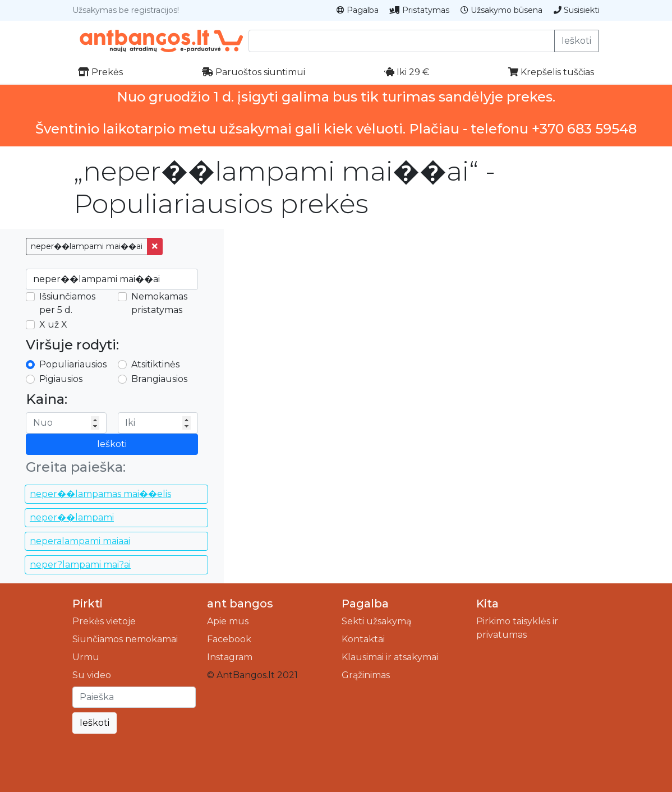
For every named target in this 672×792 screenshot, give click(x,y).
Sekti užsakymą (376, 621)
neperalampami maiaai (80, 541)
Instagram (230, 657)
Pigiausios (61, 379)
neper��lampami (72, 517)
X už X (53, 324)
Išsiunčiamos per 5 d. (67, 303)
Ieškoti (576, 41)
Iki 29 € (407, 72)
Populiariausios (73, 364)
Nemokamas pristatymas (159, 303)
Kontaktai (363, 639)
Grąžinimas (366, 675)
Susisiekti (577, 10)
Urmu (86, 657)
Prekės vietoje (104, 621)
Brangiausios (159, 379)
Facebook (229, 639)
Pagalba (358, 10)
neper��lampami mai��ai (87, 246)
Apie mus (228, 621)
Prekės (100, 72)
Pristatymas (420, 10)
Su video (92, 675)
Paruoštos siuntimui (254, 72)
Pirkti (88, 604)
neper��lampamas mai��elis (100, 494)
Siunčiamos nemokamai (125, 639)
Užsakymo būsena (501, 10)
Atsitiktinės (155, 364)
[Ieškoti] (134, 697)
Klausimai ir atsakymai (390, 657)
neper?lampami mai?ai (80, 565)
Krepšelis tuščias (551, 72)
